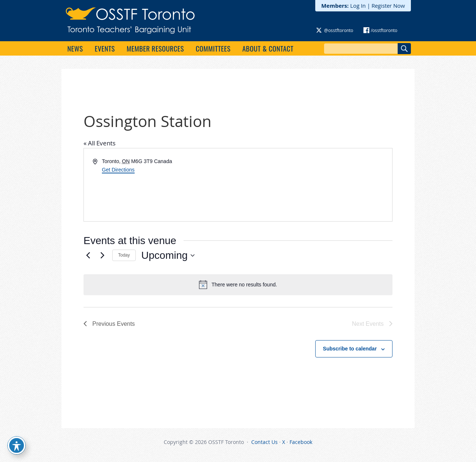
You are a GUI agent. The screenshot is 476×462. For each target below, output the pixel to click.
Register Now (388, 6)
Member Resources (155, 48)
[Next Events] (102, 255)
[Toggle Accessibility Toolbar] (17, 445)
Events (105, 48)
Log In (358, 6)
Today (124, 255)
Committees (213, 48)
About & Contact (268, 48)
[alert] (238, 285)
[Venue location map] (315, 185)
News (75, 48)
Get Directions (118, 170)
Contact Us (264, 442)
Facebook (301, 442)
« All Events (100, 143)
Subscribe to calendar (350, 349)
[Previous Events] (88, 255)
